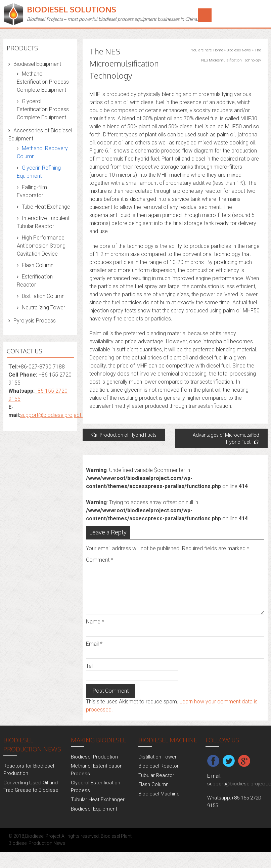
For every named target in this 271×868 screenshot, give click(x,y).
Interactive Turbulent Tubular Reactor (43, 222)
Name (95, 622)
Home (218, 50)
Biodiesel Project (43, 836)
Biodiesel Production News (37, 843)
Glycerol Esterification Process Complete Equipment (43, 109)
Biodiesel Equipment (37, 64)
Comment (100, 560)
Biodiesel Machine (159, 794)
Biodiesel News (239, 50)
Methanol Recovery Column (42, 152)
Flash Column (38, 265)
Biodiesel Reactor (159, 766)
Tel (89, 666)
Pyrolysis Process (35, 321)
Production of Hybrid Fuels (124, 435)
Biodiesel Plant (116, 836)
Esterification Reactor (35, 281)
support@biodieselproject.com (57, 415)
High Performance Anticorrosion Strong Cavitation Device (41, 246)
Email (94, 644)
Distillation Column (43, 296)
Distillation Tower (157, 757)
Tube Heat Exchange (46, 207)
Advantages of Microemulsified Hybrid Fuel (226, 438)
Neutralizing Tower (43, 308)
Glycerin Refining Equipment (39, 172)
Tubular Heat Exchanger (98, 799)
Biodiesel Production (94, 757)
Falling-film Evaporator (32, 191)
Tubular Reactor (156, 775)
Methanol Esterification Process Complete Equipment (43, 82)
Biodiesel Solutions (72, 9)
